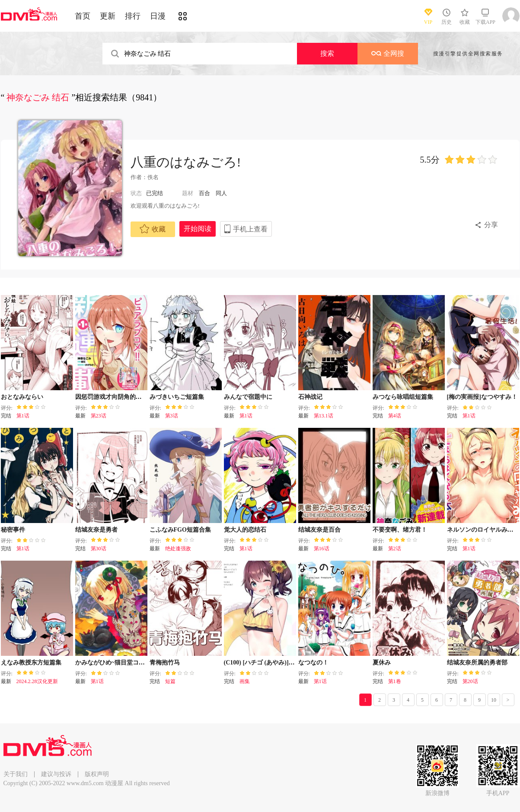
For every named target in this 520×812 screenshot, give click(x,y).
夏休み (382, 663)
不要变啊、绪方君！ (400, 530)
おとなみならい (22, 397)
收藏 (153, 229)
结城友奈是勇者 (96, 530)
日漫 (158, 16)
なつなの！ (313, 663)
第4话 (395, 416)
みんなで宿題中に (248, 397)
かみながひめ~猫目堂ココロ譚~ (118, 663)
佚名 (153, 177)
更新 (108, 16)
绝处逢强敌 (178, 549)
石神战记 (310, 397)
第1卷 (395, 681)
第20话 (470, 681)
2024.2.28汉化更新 (37, 681)
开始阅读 (198, 229)
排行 (133, 16)
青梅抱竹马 (165, 663)
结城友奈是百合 (319, 530)
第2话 (395, 549)
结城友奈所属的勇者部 (477, 663)
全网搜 (388, 53)
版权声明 (97, 774)
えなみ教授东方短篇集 (31, 663)
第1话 (23, 416)
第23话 (99, 416)
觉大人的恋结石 (245, 530)
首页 (83, 16)
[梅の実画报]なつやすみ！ (482, 397)
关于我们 (16, 774)
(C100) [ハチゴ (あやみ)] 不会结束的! (273, 663)
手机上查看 (250, 229)
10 (494, 700)
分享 (491, 225)
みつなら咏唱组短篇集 (403, 397)
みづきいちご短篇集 (177, 397)
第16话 (322, 549)
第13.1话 (324, 416)
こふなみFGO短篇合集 (180, 530)
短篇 (170, 681)
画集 (245, 681)
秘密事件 (13, 530)
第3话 (172, 416)
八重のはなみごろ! (186, 162)
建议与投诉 (56, 774)
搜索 (327, 53)
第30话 (99, 549)
